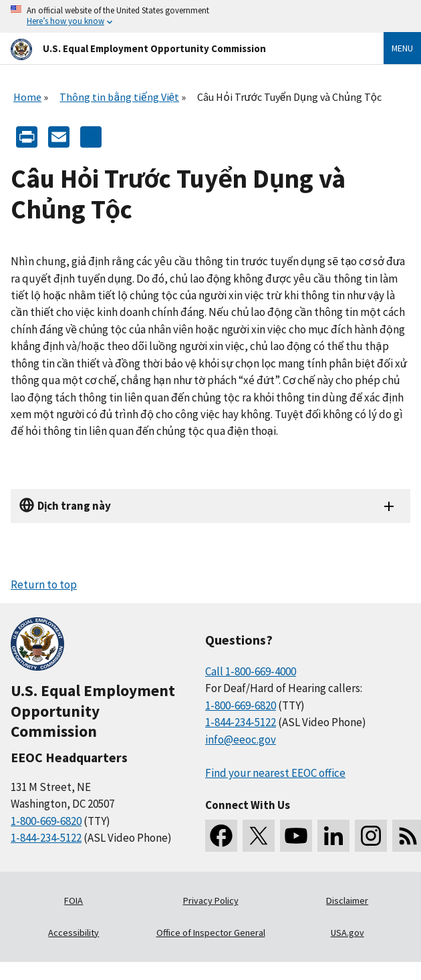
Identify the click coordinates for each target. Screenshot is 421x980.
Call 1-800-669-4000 (251, 671)
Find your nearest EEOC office (275, 773)
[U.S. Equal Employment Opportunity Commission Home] (181, 48)
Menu (402, 48)
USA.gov (347, 933)
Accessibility (74, 933)
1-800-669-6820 (46, 821)
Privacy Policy (211, 901)
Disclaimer (347, 901)
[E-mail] (59, 135)
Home (27, 97)
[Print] (27, 135)
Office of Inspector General (211, 933)
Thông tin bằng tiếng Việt (119, 97)
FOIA (74, 901)
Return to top (44, 585)
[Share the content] (91, 135)
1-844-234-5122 (46, 838)
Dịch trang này (74, 506)
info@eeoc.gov (241, 740)
